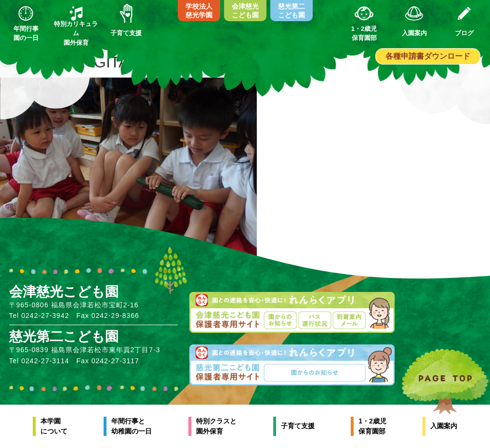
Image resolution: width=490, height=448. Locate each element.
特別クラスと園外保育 (216, 426)
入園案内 (444, 426)
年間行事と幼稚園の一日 (132, 426)
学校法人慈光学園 (199, 11)
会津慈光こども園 (245, 11)
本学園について (54, 426)
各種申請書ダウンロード (428, 56)
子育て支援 (298, 426)
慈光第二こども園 (291, 11)
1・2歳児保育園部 (372, 426)
